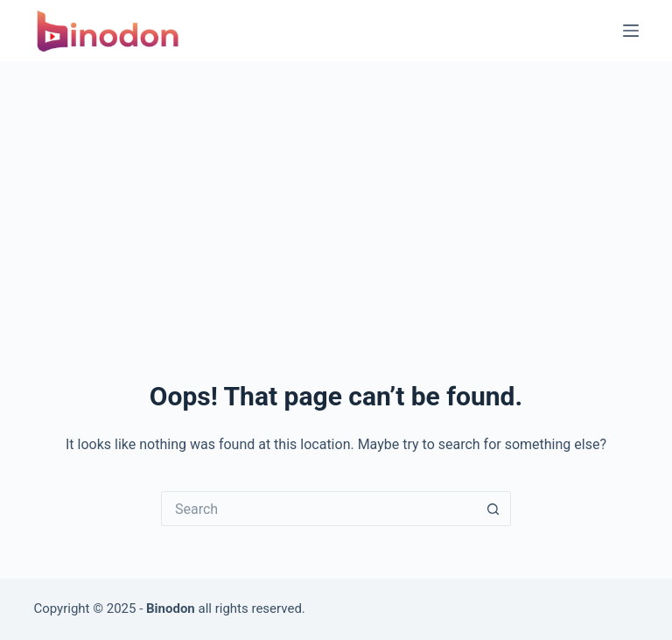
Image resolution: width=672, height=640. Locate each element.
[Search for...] (318, 509)
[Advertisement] (336, 193)
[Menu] (631, 31)
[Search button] (493, 509)
